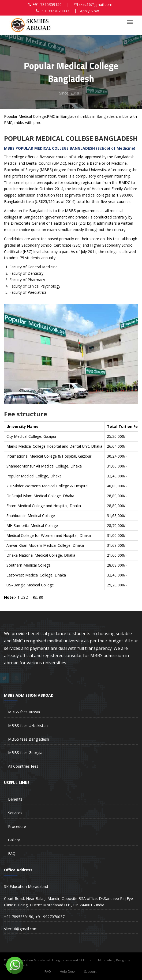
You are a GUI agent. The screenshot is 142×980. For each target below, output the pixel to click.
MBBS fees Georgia (25, 753)
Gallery (14, 840)
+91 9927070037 (55, 11)
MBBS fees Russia (24, 712)
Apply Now (89, 11)
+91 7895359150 (47, 4)
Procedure (17, 826)
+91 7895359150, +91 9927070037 (34, 917)
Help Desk (68, 972)
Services (15, 813)
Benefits (15, 799)
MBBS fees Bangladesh (29, 739)
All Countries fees (23, 766)
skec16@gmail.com (96, 4)
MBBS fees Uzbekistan (28, 725)
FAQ (12, 853)
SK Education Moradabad (26, 886)
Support (90, 972)
